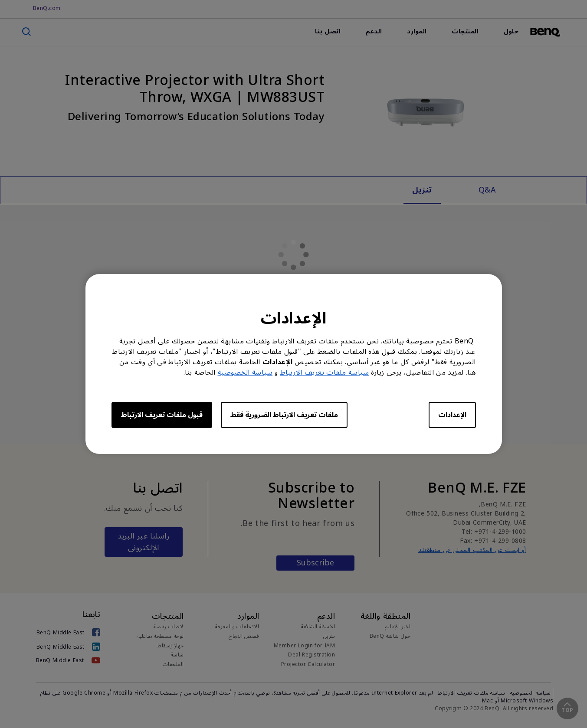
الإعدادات (452, 415)
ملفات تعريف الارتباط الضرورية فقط (284, 415)
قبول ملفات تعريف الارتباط (162, 415)
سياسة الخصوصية (245, 372)
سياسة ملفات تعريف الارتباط (325, 372)
